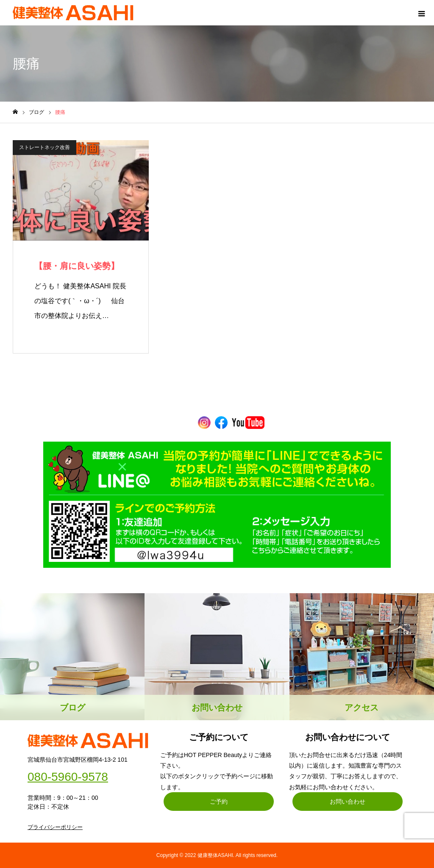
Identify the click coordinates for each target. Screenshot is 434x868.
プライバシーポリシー (55, 827)
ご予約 (219, 802)
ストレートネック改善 (45, 147)
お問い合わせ (348, 802)
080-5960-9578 (68, 777)
